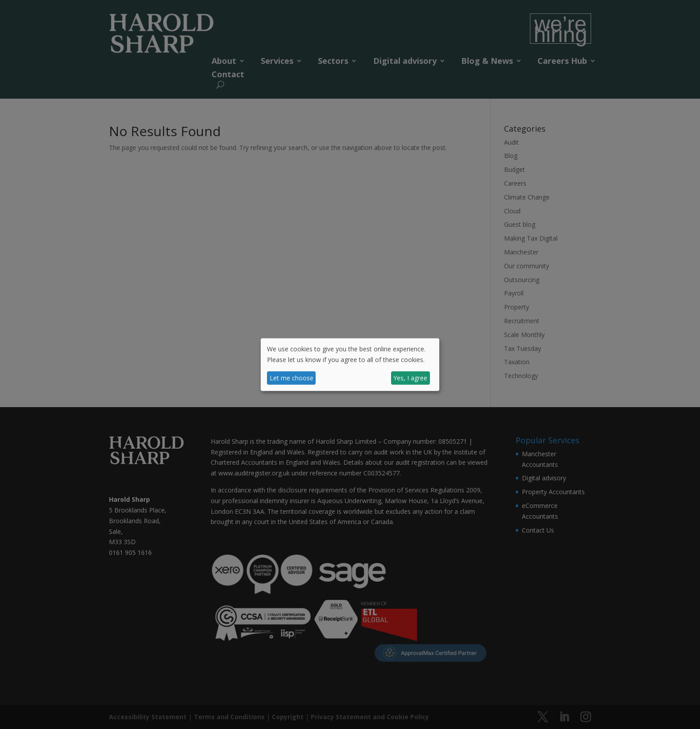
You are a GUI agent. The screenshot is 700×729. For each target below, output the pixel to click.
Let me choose (292, 378)
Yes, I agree (410, 378)
